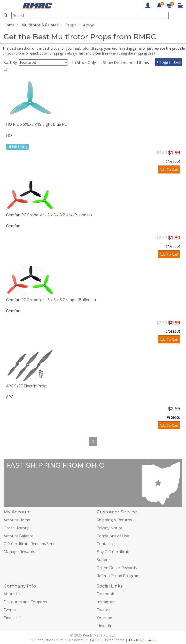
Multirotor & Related (40, 25)
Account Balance (19, 536)
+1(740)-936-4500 (142, 640)
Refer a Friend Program (118, 576)
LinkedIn (105, 626)
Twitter (103, 610)
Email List (12, 618)
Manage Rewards (19, 552)
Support (104, 560)
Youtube (104, 618)
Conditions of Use (113, 536)
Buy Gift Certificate (114, 552)
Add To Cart (169, 169)
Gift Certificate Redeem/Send (30, 544)
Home (9, 25)
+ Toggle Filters (169, 62)
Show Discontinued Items (127, 63)
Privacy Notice (109, 528)
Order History (16, 528)
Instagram (106, 602)
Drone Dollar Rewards (117, 568)
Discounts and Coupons (25, 602)
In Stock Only (85, 63)
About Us (12, 594)
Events (10, 610)
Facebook (105, 594)
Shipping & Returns (114, 520)
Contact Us (107, 544)
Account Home (17, 520)
